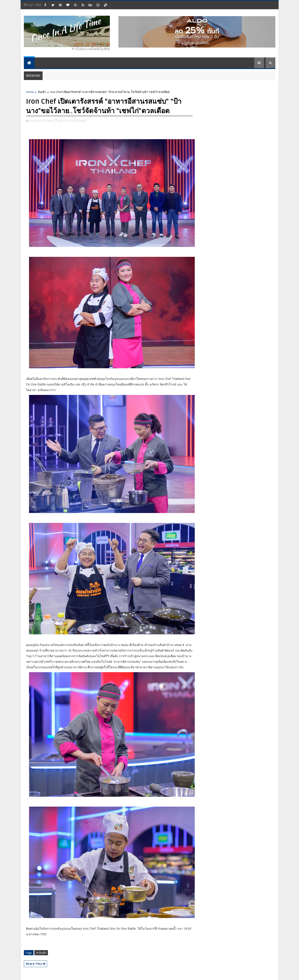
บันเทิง (42, 92)
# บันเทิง (41, 953)
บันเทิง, (83, 120)
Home (30, 92)
